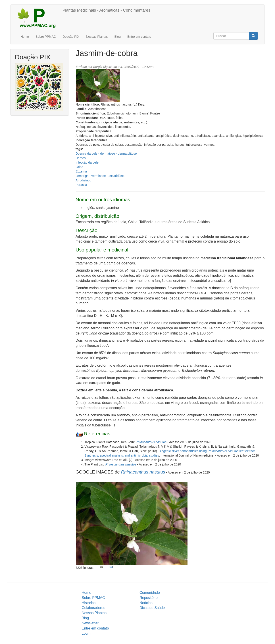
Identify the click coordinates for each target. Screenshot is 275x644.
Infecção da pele (87, 162)
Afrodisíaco (83, 180)
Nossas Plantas (97, 37)
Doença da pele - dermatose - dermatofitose (106, 154)
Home (25, 37)
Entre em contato (139, 37)
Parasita (81, 185)
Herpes (81, 158)
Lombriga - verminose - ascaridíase (100, 176)
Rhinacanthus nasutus (151, 442)
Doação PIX (71, 37)
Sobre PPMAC (46, 37)
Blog (117, 37)
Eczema (81, 171)
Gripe (79, 167)
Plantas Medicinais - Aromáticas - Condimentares (106, 10)
